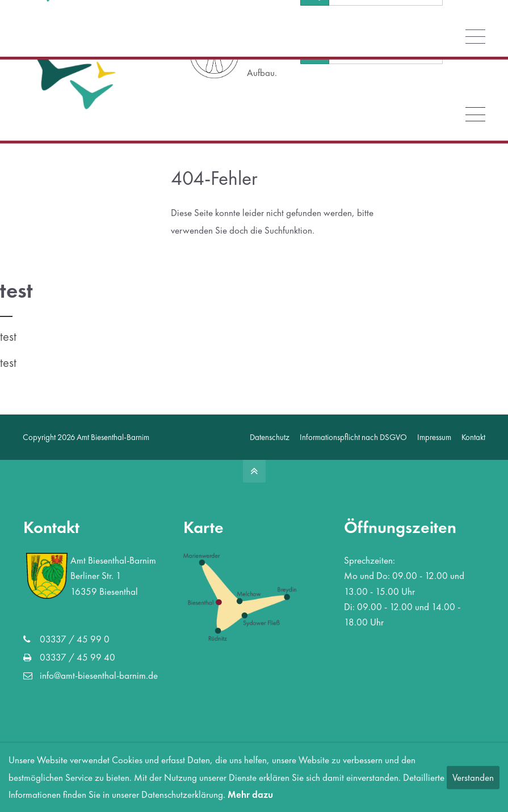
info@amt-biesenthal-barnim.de (76, 12)
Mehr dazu (250, 794)
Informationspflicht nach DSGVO (353, 437)
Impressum (434, 437)
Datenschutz (270, 437)
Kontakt (473, 437)
